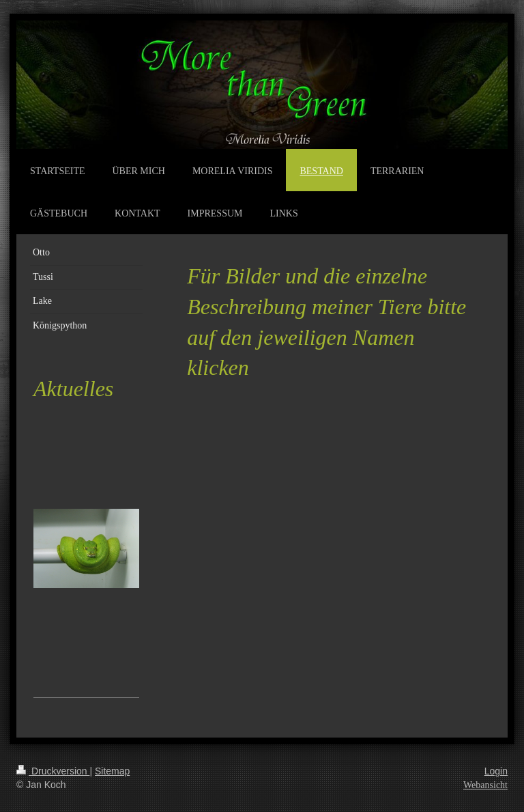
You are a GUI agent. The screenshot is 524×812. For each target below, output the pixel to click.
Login (496, 771)
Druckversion (53, 771)
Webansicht (485, 785)
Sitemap (112, 771)
